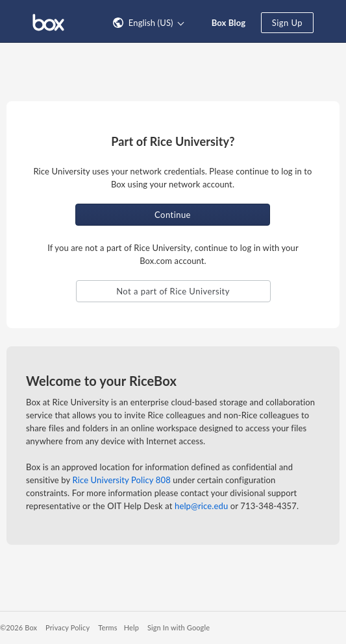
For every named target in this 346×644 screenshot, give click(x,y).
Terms (107, 627)
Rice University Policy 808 (122, 480)
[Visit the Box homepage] (48, 21)
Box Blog (229, 23)
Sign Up (287, 23)
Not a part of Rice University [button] (173, 291)
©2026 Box (19, 627)
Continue (173, 215)
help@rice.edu (201, 506)
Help (131, 627)
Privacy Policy (68, 627)
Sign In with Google (179, 627)
